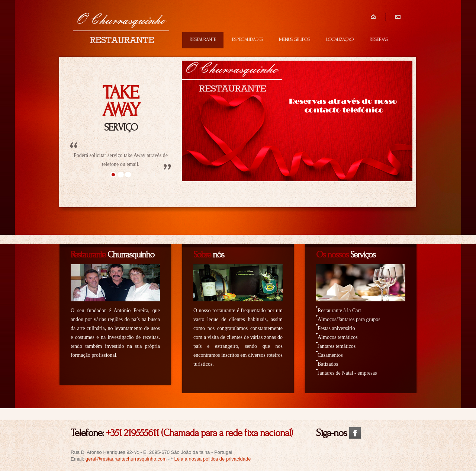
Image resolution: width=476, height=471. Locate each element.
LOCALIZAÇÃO (340, 39)
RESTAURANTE (203, 39)
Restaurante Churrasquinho (121, 29)
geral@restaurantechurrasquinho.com (126, 459)
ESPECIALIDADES (247, 39)
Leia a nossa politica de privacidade (212, 459)
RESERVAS (379, 39)
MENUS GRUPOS (295, 39)
